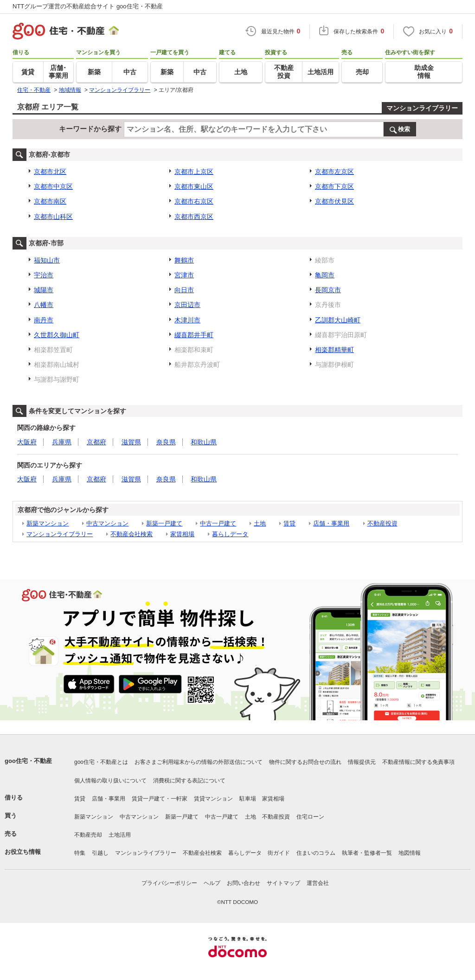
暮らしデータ (230, 534)
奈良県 (166, 442)
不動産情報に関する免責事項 (418, 762)
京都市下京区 (334, 186)
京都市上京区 (194, 172)
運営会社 (318, 883)
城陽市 (44, 290)
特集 (80, 853)
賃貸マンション (213, 799)
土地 (260, 523)
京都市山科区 (53, 217)
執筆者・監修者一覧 (367, 853)
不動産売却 (88, 835)
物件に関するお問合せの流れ (305, 762)
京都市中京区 (53, 186)
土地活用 (120, 835)
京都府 (96, 442)
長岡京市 (328, 290)
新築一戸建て (164, 523)
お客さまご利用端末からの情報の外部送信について (199, 762)
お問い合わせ (244, 883)
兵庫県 (62, 442)
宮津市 (184, 275)
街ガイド (279, 853)
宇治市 (44, 275)
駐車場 (248, 799)
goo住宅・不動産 (28, 761)
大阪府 (27, 442)
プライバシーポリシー (169, 883)
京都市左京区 (334, 172)
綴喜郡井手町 (194, 335)
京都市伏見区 (334, 201)
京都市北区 (50, 172)
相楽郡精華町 (334, 350)
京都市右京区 (194, 201)
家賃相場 (182, 534)
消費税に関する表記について (189, 781)
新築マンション (48, 523)
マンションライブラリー (422, 108)
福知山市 (47, 260)
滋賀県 (131, 442)
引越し (100, 853)
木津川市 (187, 320)
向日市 (184, 290)
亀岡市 (325, 275)
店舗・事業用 (331, 523)
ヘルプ (212, 883)
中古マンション (107, 523)
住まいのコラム (316, 853)
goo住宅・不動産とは (101, 762)
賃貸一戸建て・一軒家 (160, 799)
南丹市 (44, 320)
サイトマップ (283, 883)
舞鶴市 (184, 260)
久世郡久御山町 (57, 335)
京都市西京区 (194, 217)
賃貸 (289, 523)
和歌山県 (204, 442)
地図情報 (410, 853)
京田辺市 (187, 305)
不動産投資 (382, 523)
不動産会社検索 (132, 534)
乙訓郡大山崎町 (338, 320)
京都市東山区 (194, 186)
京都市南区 (50, 201)
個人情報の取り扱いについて (110, 781)
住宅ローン (310, 817)
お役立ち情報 (23, 852)
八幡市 (44, 305)
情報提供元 (362, 762)
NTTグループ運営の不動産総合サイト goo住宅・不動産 (88, 6)
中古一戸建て (218, 523)
